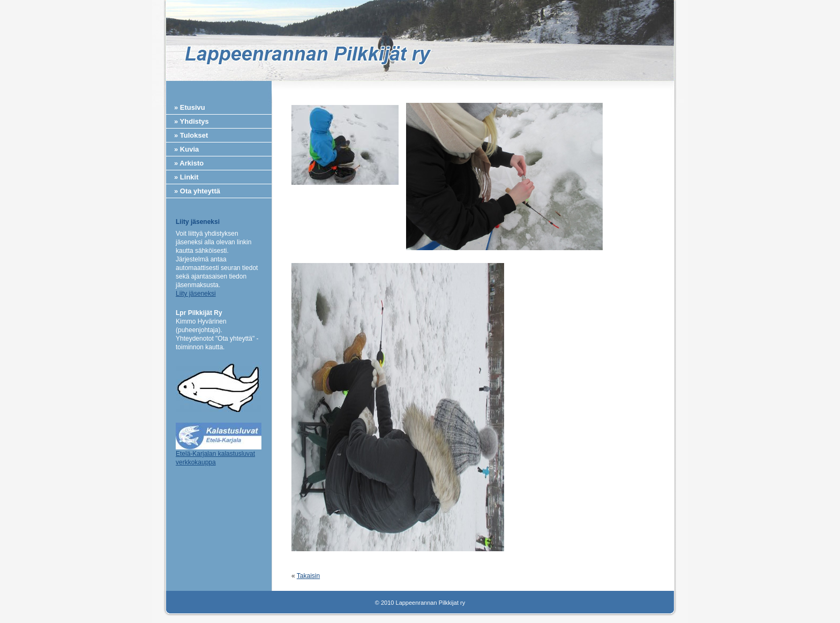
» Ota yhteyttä (197, 191)
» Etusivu (190, 107)
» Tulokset (191, 135)
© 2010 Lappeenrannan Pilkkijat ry (420, 603)
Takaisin (308, 576)
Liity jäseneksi (196, 294)
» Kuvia (186, 149)
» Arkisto (189, 163)
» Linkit (186, 177)
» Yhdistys (192, 121)
